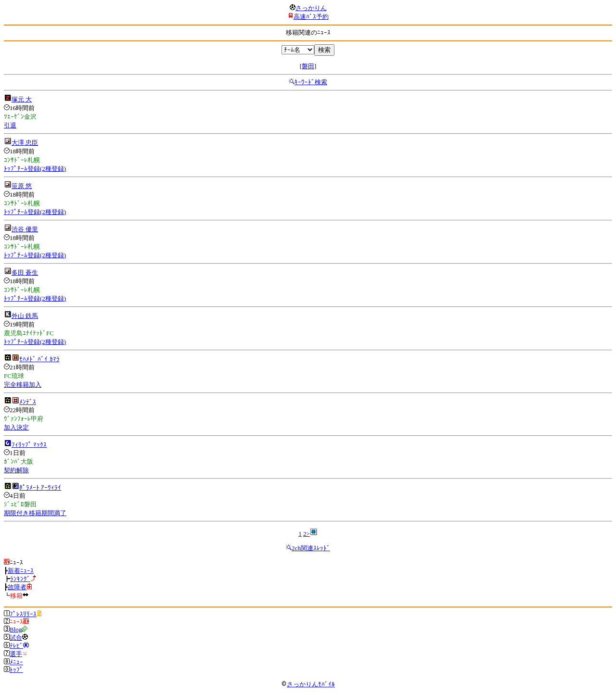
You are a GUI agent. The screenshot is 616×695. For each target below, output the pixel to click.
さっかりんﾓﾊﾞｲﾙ (308, 684)
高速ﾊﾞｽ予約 (311, 17)
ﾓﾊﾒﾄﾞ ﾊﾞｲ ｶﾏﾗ (39, 359)
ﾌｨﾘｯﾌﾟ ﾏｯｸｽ (29, 445)
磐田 (308, 66)
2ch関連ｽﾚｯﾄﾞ (311, 548)
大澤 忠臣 (25, 143)
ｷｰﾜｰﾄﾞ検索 (311, 82)
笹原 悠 (22, 186)
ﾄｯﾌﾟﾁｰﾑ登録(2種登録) (35, 169)
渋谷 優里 (25, 229)
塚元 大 (22, 99)
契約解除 (16, 470)
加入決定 (16, 427)
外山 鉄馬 (25, 316)
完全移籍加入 (23, 385)
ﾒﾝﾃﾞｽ (28, 402)
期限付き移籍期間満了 (35, 513)
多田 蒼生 (25, 272)
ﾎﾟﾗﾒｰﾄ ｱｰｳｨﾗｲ (40, 487)
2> (307, 534)
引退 (10, 125)
